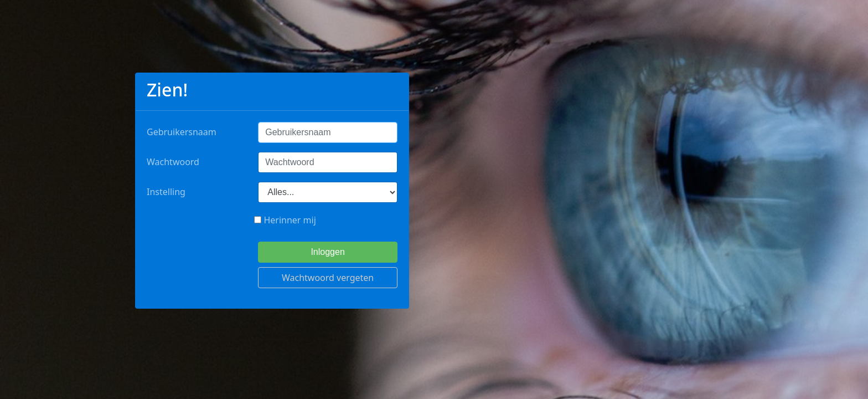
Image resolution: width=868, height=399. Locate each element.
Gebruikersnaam (182, 132)
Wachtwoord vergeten (328, 278)
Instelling (166, 192)
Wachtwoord (173, 162)
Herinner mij (285, 220)
